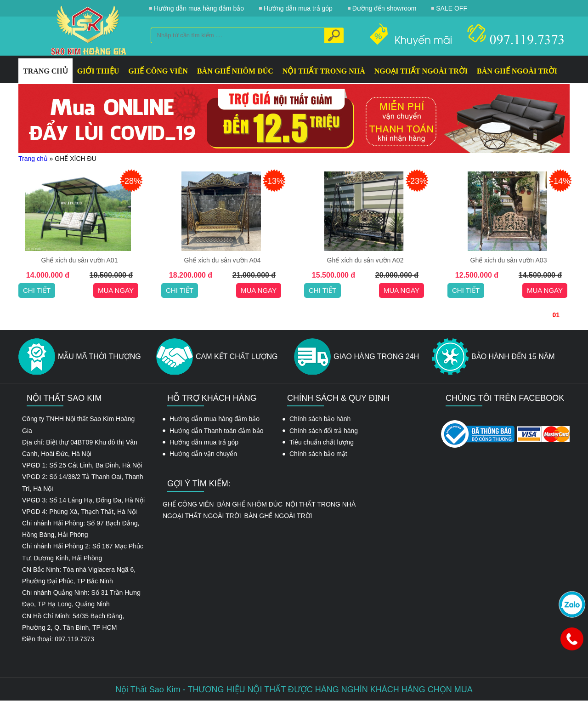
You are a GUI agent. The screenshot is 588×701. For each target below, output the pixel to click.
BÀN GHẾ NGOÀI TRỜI (517, 71)
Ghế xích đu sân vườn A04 (223, 260)
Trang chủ (33, 159)
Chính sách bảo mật (318, 454)
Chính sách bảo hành (320, 419)
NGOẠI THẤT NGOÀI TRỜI (421, 71)
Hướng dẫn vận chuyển (203, 454)
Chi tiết (37, 290)
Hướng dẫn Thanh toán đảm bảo (216, 431)
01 (556, 315)
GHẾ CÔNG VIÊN (158, 71)
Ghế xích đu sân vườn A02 (365, 260)
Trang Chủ (45, 71)
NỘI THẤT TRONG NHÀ (324, 71)
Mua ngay (116, 290)
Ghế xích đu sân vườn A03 (509, 260)
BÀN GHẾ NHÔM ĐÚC (235, 71)
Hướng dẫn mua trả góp (204, 442)
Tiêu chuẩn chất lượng (322, 442)
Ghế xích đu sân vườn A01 (80, 260)
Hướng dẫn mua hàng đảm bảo (215, 419)
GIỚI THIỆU (98, 71)
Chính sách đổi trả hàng (324, 431)
